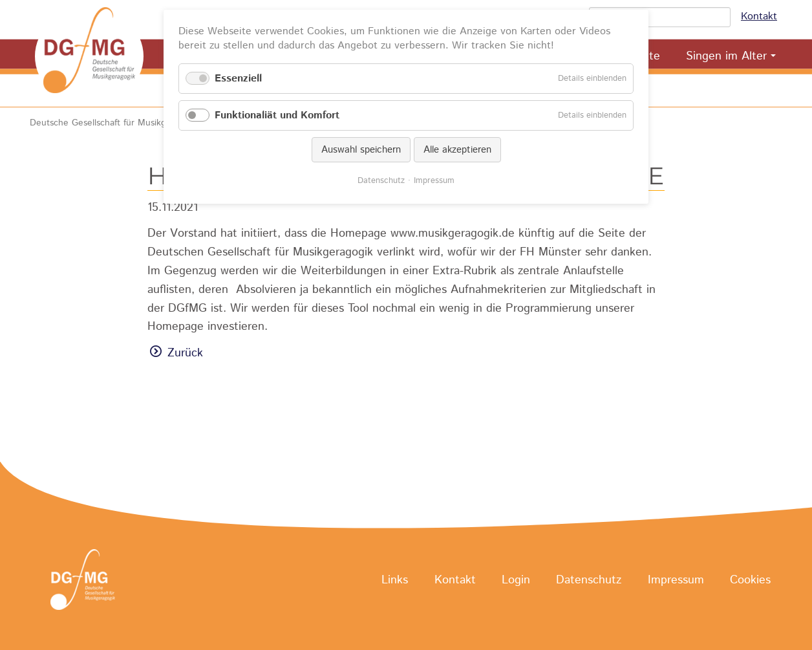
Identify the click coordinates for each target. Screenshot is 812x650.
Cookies (750, 580)
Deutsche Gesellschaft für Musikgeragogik (115, 123)
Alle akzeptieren (457, 150)
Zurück (185, 353)
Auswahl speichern (361, 150)
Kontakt (759, 16)
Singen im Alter (726, 56)
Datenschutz (589, 580)
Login (516, 580)
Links (395, 580)
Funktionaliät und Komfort (277, 115)
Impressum (676, 580)
